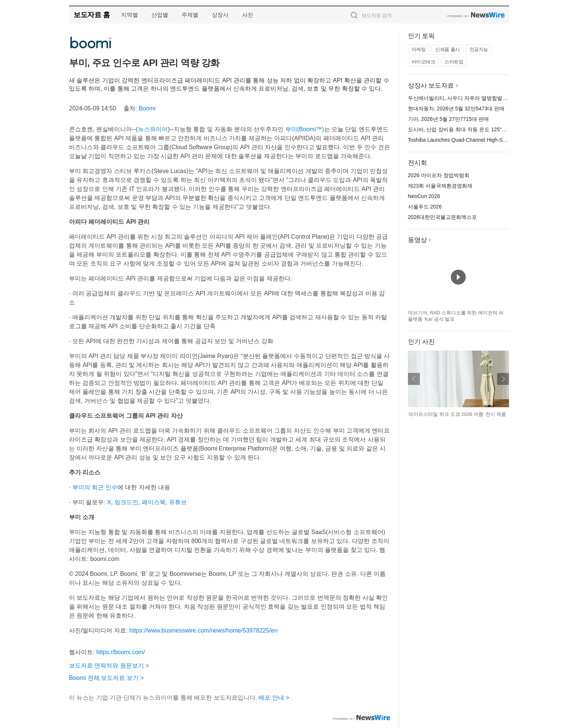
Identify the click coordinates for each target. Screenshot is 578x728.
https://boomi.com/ (121, 652)
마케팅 (419, 49)
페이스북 (154, 502)
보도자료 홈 (92, 15)
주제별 (190, 15)
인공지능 (479, 49)
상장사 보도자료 (431, 86)
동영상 (417, 240)
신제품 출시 (447, 49)
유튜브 (178, 502)
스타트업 (454, 62)
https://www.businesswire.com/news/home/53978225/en (204, 630)
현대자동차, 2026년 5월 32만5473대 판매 (456, 109)
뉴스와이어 (153, 129)
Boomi (147, 108)
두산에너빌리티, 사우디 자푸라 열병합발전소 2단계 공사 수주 (480, 98)
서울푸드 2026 (425, 207)
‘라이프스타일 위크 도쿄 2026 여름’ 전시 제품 (457, 414)
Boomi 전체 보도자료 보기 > (106, 678)
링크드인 (126, 502)
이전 (414, 379)
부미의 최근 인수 (95, 487)
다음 (503, 379)
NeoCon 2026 (424, 196)
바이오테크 (423, 62)
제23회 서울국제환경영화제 (440, 186)
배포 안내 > (274, 698)
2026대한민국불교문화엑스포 (442, 217)
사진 (248, 15)
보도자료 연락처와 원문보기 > (109, 666)
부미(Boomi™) (305, 129)
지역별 (130, 15)
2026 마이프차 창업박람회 (439, 175)
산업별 (160, 15)
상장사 (220, 15)
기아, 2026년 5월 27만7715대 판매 (448, 119)
